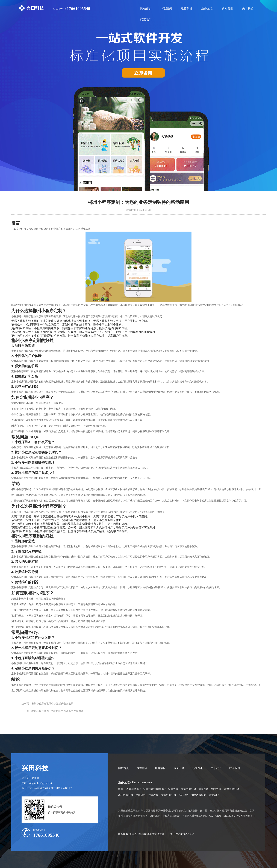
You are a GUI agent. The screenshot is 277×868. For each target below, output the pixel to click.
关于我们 (248, 8)
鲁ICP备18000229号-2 (182, 834)
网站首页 (146, 8)
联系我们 (146, 20)
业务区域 (207, 8)
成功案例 (166, 8)
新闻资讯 (227, 8)
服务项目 (187, 8)
